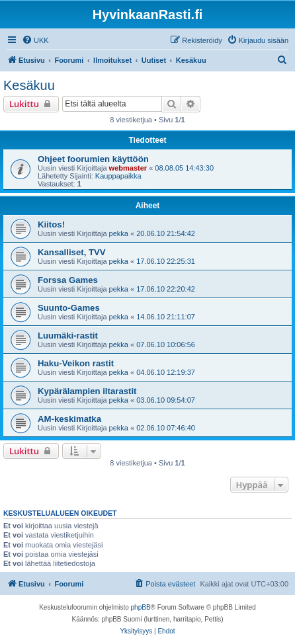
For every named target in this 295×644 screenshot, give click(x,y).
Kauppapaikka (118, 176)
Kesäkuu (29, 85)
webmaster (128, 168)
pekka (119, 233)
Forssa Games (68, 280)
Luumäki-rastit (68, 336)
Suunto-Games (69, 308)
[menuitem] (35, 40)
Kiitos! (51, 224)
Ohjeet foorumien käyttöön (93, 159)
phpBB (141, 607)
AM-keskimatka (69, 419)
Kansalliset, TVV (72, 252)
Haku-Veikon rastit (76, 363)
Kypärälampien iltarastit (87, 391)
